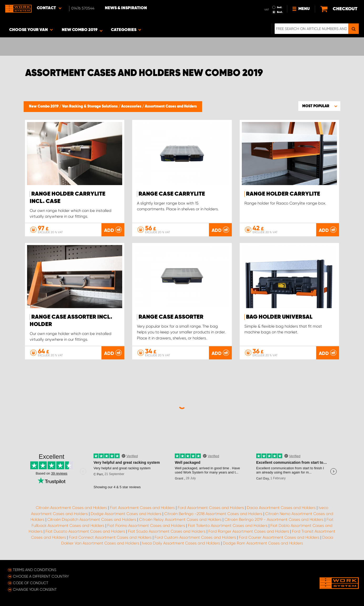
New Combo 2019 (44, 106)
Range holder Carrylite (283, 194)
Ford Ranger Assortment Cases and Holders (249, 531)
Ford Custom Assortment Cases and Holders (195, 537)
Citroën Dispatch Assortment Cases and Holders (92, 520)
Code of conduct (31, 583)
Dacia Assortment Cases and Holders (281, 508)
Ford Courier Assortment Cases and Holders (279, 537)
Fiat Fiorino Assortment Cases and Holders (146, 526)
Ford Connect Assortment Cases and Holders (110, 537)
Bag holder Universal (279, 317)
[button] (319, 106)
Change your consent (35, 589)
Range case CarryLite (172, 194)
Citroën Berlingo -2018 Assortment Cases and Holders (213, 514)
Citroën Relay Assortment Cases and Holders (180, 520)
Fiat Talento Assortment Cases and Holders (228, 526)
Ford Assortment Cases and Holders (211, 508)
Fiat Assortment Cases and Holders (142, 508)
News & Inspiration (126, 8)
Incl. (280, 7)
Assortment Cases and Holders (171, 106)
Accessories (132, 106)
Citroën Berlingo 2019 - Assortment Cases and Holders (274, 520)
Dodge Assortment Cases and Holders (126, 514)
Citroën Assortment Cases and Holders (71, 508)
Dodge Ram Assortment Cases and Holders (263, 543)
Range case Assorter (171, 317)
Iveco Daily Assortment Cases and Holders (181, 543)
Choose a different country (41, 576)
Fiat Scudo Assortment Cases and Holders (167, 531)
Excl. (280, 12)
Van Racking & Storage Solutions (90, 106)
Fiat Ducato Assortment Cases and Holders (85, 531)
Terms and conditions (35, 570)
